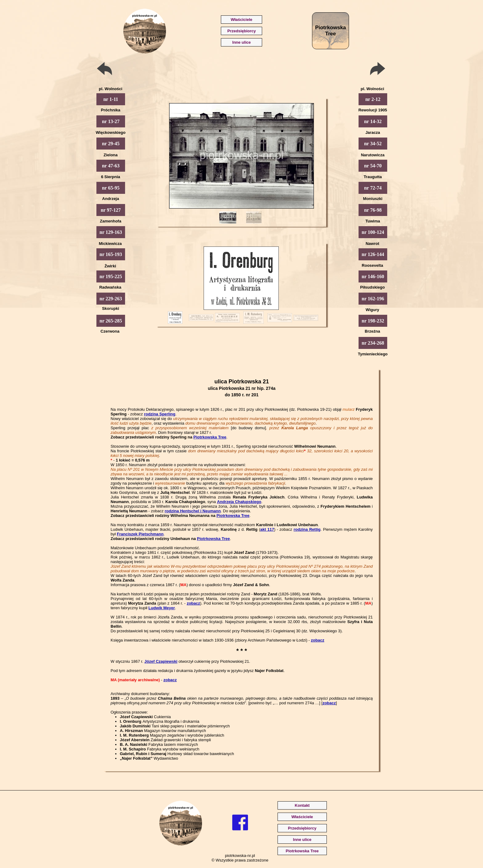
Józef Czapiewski (161, 661)
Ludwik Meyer (162, 608)
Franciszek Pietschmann (140, 534)
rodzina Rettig (307, 529)
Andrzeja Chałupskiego (239, 502)
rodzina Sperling (160, 414)
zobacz (193, 603)
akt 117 (267, 529)
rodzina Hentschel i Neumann (193, 511)
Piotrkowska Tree (210, 437)
